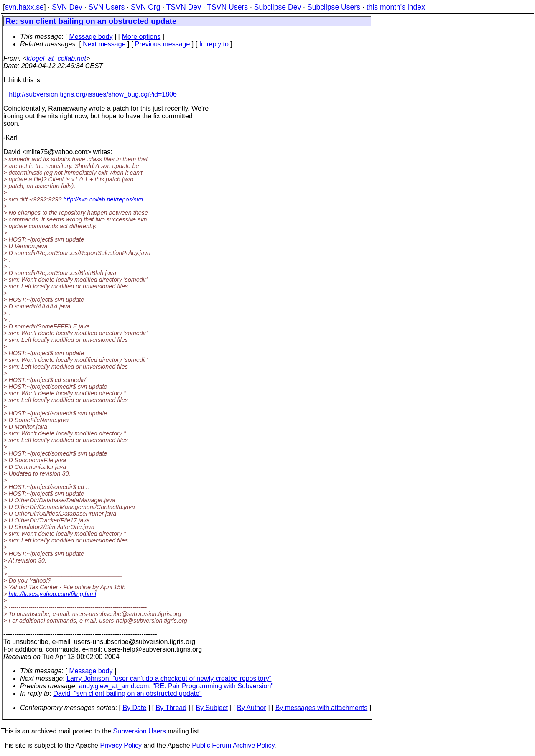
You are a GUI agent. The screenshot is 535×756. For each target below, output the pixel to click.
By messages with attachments (322, 708)
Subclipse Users (334, 7)
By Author (251, 708)
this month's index (396, 7)
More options (141, 37)
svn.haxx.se (24, 7)
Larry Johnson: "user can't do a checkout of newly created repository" (169, 678)
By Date (134, 708)
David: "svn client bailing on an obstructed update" (127, 694)
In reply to (214, 44)
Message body (91, 37)
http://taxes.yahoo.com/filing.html (52, 594)
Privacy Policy (121, 745)
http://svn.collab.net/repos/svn (103, 199)
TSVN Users (227, 7)
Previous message (163, 44)
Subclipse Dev (278, 7)
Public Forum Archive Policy (233, 745)
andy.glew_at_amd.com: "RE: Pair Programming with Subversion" (176, 686)
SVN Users (106, 7)
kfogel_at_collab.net (56, 58)
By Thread (171, 708)
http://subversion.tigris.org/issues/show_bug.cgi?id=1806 (93, 94)
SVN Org (145, 7)
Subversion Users (140, 731)
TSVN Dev (184, 7)
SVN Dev (67, 7)
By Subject (211, 708)
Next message (104, 44)
